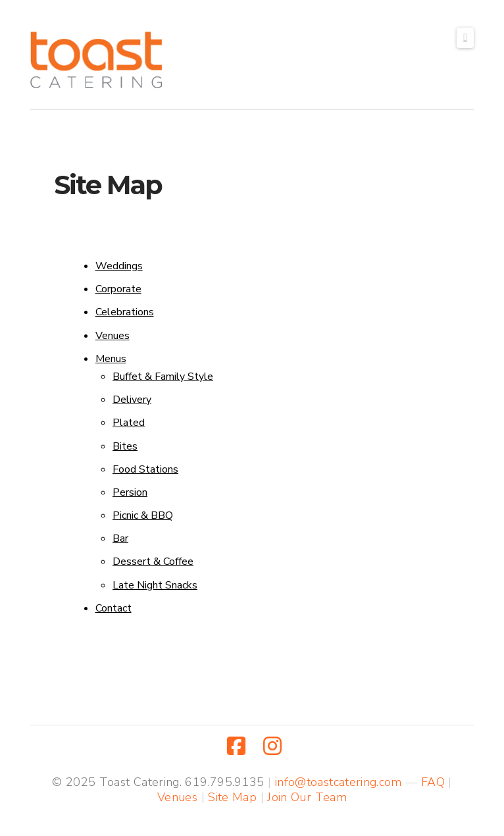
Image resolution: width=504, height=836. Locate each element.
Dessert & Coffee (153, 562)
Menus (111, 359)
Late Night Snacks (155, 585)
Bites (125, 446)
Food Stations (145, 469)
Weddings (119, 266)
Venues (113, 336)
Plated (129, 423)
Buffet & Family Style (163, 377)
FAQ (433, 782)
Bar (120, 538)
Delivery (132, 400)
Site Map (232, 797)
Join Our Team (307, 797)
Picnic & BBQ (143, 515)
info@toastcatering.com (339, 782)
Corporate (118, 289)
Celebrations (125, 312)
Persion (130, 492)
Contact (113, 608)
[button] (465, 38)
